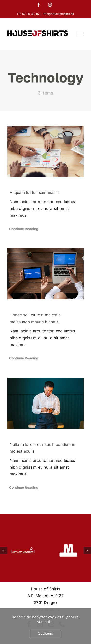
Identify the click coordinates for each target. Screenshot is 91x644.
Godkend (46, 633)
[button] (4, 551)
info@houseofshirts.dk (59, 14)
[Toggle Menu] (80, 34)
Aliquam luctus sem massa (35, 192)
